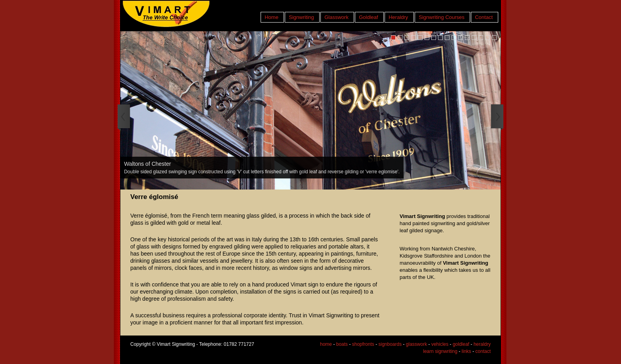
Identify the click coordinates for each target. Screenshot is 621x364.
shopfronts (363, 344)
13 (474, 38)
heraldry (482, 344)
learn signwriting (440, 351)
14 (481, 38)
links (467, 351)
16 (494, 38)
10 (454, 38)
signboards (390, 344)
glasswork (416, 344)
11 (461, 38)
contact (483, 351)
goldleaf (461, 344)
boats (342, 344)
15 (488, 38)
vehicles (440, 344)
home (326, 344)
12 (467, 38)
